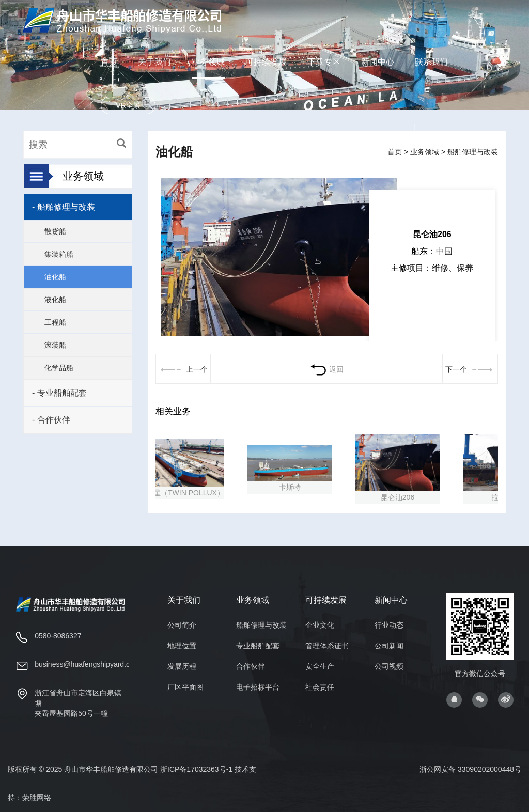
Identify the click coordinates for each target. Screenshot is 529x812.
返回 (327, 369)
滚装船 (55, 345)
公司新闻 (389, 646)
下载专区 (324, 62)
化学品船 (59, 368)
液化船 (55, 300)
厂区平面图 (185, 687)
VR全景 (128, 105)
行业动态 (389, 625)
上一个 (183, 369)
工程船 (55, 322)
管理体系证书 (327, 646)
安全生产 (320, 666)
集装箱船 (59, 254)
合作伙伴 (251, 666)
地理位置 (182, 646)
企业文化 (320, 625)
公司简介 (182, 625)
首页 (109, 62)
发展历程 (182, 666)
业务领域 (208, 62)
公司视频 (389, 666)
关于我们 (154, 62)
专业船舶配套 (258, 646)
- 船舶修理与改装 (64, 207)
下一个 (470, 369)
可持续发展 (266, 62)
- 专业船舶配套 (59, 393)
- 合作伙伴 (51, 420)
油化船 (55, 277)
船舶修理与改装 (261, 625)
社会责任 (320, 687)
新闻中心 (378, 62)
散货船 (55, 231)
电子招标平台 (258, 687)
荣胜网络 (37, 798)
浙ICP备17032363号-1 (196, 769)
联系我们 (431, 62)
